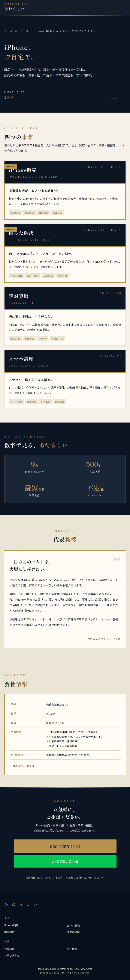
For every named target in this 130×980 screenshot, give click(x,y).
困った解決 (73, 925)
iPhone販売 (11, 925)
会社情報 (72, 949)
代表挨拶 (9, 949)
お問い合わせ (12, 955)
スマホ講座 (73, 932)
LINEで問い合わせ (65, 861)
